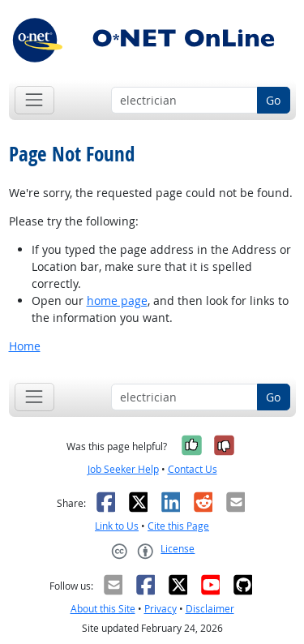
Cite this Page (178, 526)
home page (117, 301)
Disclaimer (210, 609)
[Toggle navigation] (34, 100)
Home (25, 346)
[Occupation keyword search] (184, 101)
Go (273, 100)
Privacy (161, 609)
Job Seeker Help (123, 469)
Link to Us (117, 526)
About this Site (103, 609)
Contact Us (193, 469)
